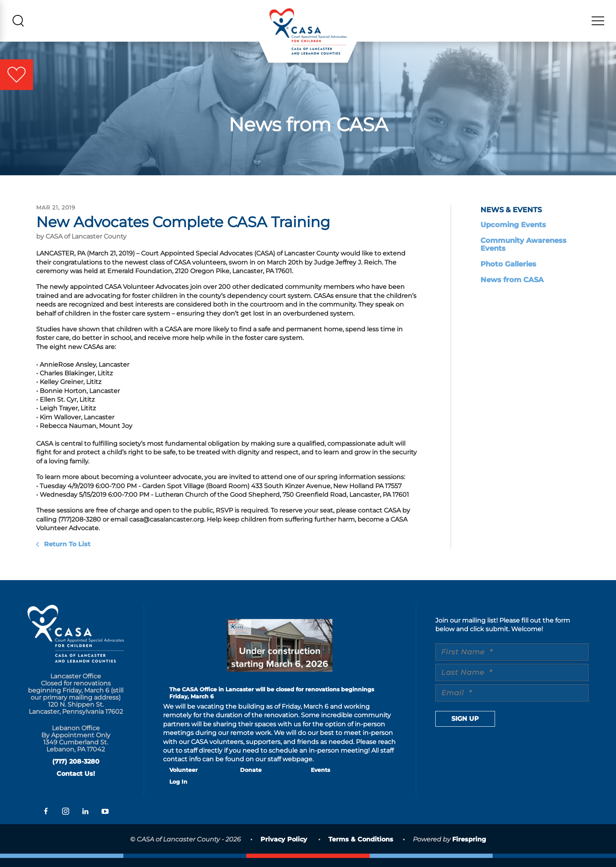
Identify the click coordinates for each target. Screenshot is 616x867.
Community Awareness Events (523, 253)
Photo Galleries (508, 273)
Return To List (66, 553)
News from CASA (512, 289)
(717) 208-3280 (76, 771)
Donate (251, 779)
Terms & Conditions (361, 848)
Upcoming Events (513, 234)
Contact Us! (76, 783)
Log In (178, 791)
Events (320, 779)
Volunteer (183, 779)
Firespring (469, 848)
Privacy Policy (284, 848)
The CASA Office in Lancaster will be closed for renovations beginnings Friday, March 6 (272, 702)
